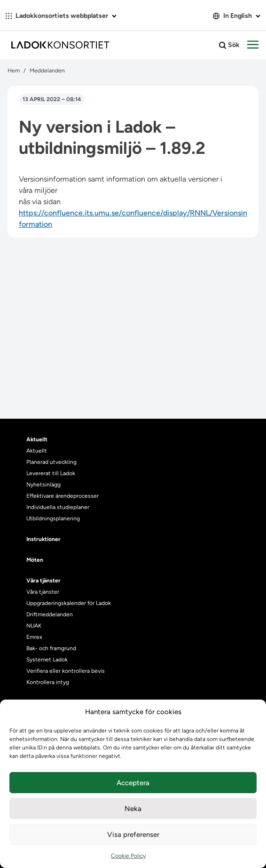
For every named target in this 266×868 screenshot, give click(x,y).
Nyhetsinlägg (43, 485)
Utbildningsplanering (53, 518)
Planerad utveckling (51, 462)
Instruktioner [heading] (43, 539)
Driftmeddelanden (50, 614)
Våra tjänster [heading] (43, 581)
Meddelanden (47, 71)
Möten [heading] (35, 560)
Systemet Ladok (47, 660)
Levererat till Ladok (51, 473)
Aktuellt (37, 451)
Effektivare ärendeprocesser (63, 496)
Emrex (34, 637)
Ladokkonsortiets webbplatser (61, 16)
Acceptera (133, 783)
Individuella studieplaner (59, 507)
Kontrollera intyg (48, 682)
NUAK (34, 626)
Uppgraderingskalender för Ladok (69, 603)
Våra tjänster (43, 592)
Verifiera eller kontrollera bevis (66, 671)
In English (237, 16)
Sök (229, 45)
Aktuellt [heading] (37, 439)
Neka (133, 809)
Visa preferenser (133, 835)
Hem (14, 71)
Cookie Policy (128, 856)
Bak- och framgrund (51, 648)
